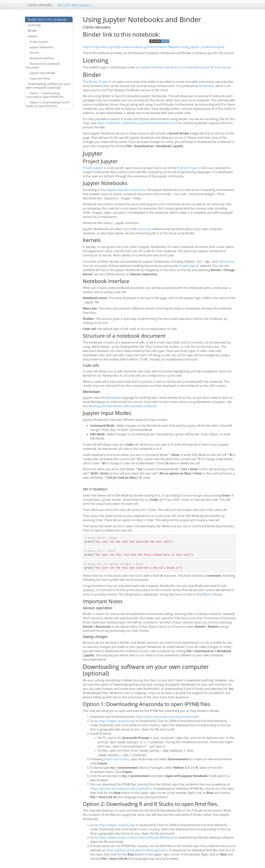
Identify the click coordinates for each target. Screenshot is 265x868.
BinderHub (206, 86)
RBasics (207, 593)
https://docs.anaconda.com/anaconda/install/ (167, 715)
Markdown (113, 397)
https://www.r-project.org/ (117, 719)
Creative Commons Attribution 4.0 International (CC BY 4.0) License (184, 67)
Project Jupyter (93, 168)
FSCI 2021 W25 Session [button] (75, 5)
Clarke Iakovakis (40, 5)
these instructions (117, 757)
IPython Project (188, 168)
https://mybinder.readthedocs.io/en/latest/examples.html (137, 123)
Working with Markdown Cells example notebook (122, 405)
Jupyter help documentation (126, 190)
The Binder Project (96, 82)
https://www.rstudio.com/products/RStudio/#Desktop (136, 836)
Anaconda (144, 229)
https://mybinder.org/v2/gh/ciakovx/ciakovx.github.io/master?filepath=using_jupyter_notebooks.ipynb (154, 47)
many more (226, 261)
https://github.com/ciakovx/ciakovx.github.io (121, 787)
